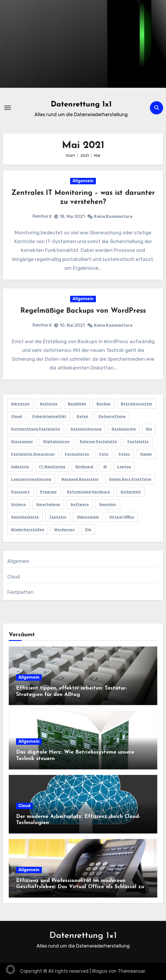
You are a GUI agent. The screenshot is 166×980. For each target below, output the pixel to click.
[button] (11, 969)
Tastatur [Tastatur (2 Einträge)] (58, 517)
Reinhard (42, 216)
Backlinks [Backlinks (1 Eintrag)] (77, 404)
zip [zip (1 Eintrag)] (88, 529)
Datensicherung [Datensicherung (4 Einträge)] (86, 429)
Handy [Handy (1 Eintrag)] (146, 454)
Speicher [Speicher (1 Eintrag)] (108, 504)
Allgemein (83, 181)
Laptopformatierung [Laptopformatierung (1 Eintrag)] (31, 479)
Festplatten (20, 592)
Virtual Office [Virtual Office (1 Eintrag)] (122, 517)
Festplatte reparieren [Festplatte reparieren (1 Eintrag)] (33, 454)
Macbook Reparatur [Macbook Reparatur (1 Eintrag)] (80, 479)
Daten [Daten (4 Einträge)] (82, 416)
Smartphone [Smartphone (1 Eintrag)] (48, 504)
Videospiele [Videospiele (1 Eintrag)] (88, 517)
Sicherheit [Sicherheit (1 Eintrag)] (131, 492)
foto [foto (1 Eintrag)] (104, 454)
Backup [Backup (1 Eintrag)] (103, 404)
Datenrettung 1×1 (83, 936)
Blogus (100, 971)
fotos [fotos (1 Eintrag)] (124, 454)
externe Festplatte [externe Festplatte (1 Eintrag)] (98, 441)
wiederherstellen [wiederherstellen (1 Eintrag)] (28, 529)
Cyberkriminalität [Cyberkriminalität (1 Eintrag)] (49, 416)
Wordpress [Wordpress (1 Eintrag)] (65, 529)
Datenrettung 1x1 (81, 105)
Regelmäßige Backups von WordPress (83, 311)
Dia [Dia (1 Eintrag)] (149, 429)
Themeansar (131, 971)
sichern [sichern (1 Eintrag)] (19, 504)
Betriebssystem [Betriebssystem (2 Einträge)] (136, 404)
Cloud (14, 577)
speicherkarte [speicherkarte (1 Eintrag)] (25, 517)
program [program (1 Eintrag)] (48, 492)
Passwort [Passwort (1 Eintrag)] (20, 492)
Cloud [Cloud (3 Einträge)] (17, 416)
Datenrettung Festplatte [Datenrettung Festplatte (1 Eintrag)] (36, 429)
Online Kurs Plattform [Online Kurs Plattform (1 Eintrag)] (130, 479)
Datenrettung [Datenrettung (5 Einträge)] (112, 416)
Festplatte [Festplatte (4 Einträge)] (138, 441)
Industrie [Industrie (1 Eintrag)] (20, 467)
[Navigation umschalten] (8, 108)
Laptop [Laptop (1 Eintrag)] (124, 467)
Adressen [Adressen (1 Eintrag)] (20, 404)
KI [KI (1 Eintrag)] (105, 467)
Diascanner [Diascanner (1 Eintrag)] (22, 441)
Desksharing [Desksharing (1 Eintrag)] (124, 429)
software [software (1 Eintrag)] (80, 504)
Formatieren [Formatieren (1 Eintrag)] (77, 454)
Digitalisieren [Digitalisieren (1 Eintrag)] (56, 441)
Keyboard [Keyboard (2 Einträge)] (84, 467)
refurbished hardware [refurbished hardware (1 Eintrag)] (89, 492)
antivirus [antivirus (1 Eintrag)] (49, 404)
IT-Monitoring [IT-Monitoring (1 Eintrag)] (52, 467)
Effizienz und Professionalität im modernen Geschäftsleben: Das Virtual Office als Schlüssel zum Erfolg (82, 887)
